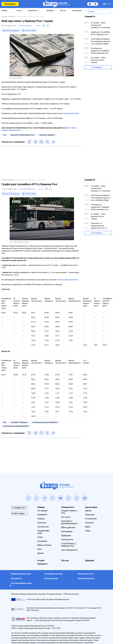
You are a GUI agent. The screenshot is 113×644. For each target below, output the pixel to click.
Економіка (42, 541)
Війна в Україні (44, 545)
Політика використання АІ (21, 584)
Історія (19, 10)
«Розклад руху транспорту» (67, 280)
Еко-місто (66, 517)
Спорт (40, 537)
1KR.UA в (12, 31)
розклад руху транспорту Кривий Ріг (45, 422)
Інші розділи (77, 10)
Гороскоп (89, 523)
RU (110, 4)
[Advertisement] (42, 163)
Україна (41, 519)
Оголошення (91, 519)
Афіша (88, 511)
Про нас (63, 10)
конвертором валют (71, 113)
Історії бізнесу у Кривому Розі (69, 545)
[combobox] (97, 11)
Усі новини (97, 67)
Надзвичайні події (43, 532)
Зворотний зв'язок (86, 578)
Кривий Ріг (42, 515)
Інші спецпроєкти (69, 550)
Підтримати (10, 4)
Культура (42, 523)
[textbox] (97, 11)
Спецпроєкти (33, 10)
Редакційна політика (53, 574)
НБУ (19, 94)
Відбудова (66, 535)
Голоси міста (67, 539)
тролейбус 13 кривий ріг (19, 422)
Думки (41, 553)
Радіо (88, 531)
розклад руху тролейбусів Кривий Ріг (16, 426)
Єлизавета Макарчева (28, 189)
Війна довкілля (68, 527)
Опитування (67, 531)
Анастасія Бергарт (26, 26)
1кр (5, 135)
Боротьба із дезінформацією (69, 522)
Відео (88, 527)
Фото (40, 549)
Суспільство (43, 527)
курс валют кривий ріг (47, 135)
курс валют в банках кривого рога (23, 135)
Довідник (50, 10)
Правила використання (21, 574)
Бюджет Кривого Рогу (69, 512)
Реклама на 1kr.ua (86, 574)
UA (104, 4)
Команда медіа (51, 578)
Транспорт (90, 515)
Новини (4, 10)
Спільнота (42, 564)
